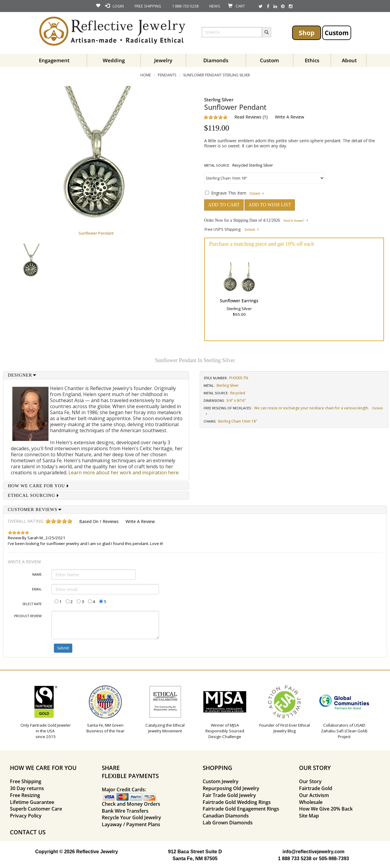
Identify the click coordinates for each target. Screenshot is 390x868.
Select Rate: (32, 604)
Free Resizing (25, 795)
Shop (307, 33)
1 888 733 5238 (295, 859)
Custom (337, 33)
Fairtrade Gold (316, 788)
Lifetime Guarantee (32, 802)
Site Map (309, 816)
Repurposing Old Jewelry (231, 788)
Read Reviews (248, 117)
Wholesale (311, 802)
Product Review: (28, 616)
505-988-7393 (334, 859)
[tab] (96, 375)
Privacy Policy (26, 816)
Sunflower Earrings (239, 301)
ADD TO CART (224, 205)
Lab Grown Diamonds (228, 823)
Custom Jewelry (221, 781)
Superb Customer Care (36, 809)
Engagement (54, 60)
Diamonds (216, 60)
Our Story (310, 781)
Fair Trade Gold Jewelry (229, 795)
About (349, 60)
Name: (37, 574)
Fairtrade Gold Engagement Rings (241, 809)
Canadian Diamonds (226, 816)
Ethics (312, 60)
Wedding (114, 60)
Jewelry (163, 60)
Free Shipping (26, 781)
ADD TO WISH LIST (270, 205)
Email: (37, 589)
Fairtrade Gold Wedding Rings (237, 802)
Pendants (167, 75)
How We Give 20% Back (326, 809)
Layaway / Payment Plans (131, 824)
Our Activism (314, 795)
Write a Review (290, 117)
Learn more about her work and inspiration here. (124, 472)
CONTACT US (28, 832)
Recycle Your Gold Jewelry (131, 817)
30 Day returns (27, 788)
